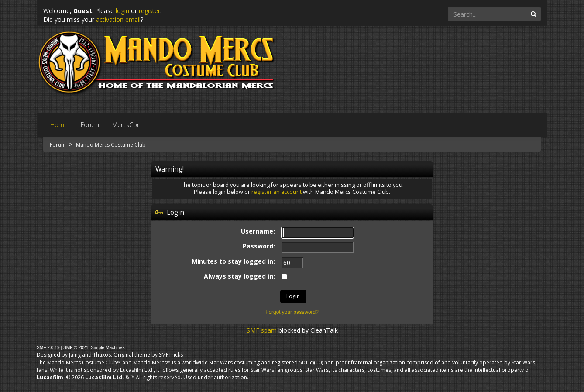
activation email (118, 19)
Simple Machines (108, 348)
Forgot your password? (292, 312)
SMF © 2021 (76, 348)
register (149, 11)
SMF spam (262, 330)
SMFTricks (171, 355)
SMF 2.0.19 (48, 348)
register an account (277, 192)
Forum (58, 145)
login (122, 11)
